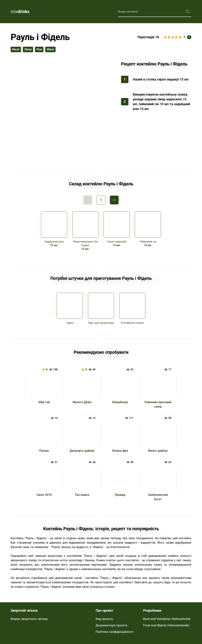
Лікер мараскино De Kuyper (85, 243)
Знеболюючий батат (158, 497)
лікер (28, 49)
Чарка (70, 323)
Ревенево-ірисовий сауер (158, 404)
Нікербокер (120, 402)
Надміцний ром (54, 242)
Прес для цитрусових (101, 323)
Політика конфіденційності (115, 632)
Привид (120, 495)
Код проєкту (104, 619)
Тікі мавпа (82, 495)
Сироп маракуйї (117, 242)
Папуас (44, 451)
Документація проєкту (111, 625)
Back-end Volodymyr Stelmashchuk (167, 619)
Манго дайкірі (158, 451)
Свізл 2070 (44, 495)
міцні (50, 49)
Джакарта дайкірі (82, 451)
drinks (20, 12)
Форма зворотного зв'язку (29, 619)
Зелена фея (120, 451)
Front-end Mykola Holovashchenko (166, 625)
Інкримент (114, 200)
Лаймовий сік (148, 242)
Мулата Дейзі (82, 402)
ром (39, 49)
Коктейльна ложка (132, 323)
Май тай (44, 402)
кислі (16, 49)
